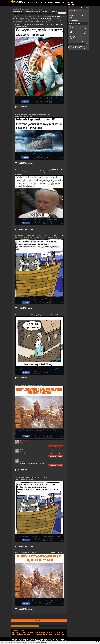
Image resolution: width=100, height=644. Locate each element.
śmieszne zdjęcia (56, 17)
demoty (46, 634)
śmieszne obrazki (46, 18)
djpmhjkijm (83, 48)
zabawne (62, 633)
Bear (71, 31)
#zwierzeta (25, 98)
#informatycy (57, 430)
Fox (25, 441)
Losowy (37, 2)
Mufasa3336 (71, 48)
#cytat (35, 220)
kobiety (13, 633)
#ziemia (43, 537)
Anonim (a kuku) (23, 460)
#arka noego (45, 154)
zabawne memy (42, 633)
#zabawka (32, 98)
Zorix (62, 552)
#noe (51, 154)
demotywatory (16, 18)
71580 (81, 13)
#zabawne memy (52, 369)
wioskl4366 (81, 49)
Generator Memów (59, 2)
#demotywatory (27, 369)
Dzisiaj (81, 41)
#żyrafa (44, 98)
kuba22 (70, 49)
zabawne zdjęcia (17, 634)
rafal (71, 33)
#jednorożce (47, 299)
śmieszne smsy (19, 636)
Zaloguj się (17, 108)
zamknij (97, 642)
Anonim (71, 28)
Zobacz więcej (75, 20)
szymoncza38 (81, 47)
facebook (14, 636)
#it (31, 600)
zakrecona (73, 39)
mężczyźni (57, 632)
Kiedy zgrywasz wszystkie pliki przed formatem (29, 385)
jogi (85, 49)
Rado (71, 35)
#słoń (49, 98)
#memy (19, 369)
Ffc (73, 49)
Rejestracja (71, 4)
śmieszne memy (21, 632)
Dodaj (42, 2)
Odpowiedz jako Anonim (56, 446)
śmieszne (37, 633)
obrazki (36, 17)
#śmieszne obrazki (51, 537)
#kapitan (23, 154)
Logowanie (71, 2)
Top (30, 2)
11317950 (77, 48)
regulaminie (44, 642)
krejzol (71, 29)
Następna (37, 621)
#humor (35, 369)
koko (71, 30)
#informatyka (49, 430)
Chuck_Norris (73, 38)
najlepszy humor (27, 634)
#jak (30, 220)
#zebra (38, 98)
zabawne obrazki (30, 633)
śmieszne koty (60, 634)
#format (36, 600)
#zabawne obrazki (29, 430)
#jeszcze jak (41, 220)
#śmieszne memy (43, 369)
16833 (81, 10)
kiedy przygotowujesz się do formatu (26, 553)
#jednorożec (30, 154)
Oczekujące (49, 2)
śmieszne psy (52, 634)
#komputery (25, 600)
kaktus (71, 34)
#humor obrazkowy (35, 537)
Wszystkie (86, 41)
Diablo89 (26, 450)
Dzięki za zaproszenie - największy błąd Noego (28, 315)
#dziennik (37, 154)
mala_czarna (73, 36)
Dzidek (76, 49)
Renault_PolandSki (73, 47)
